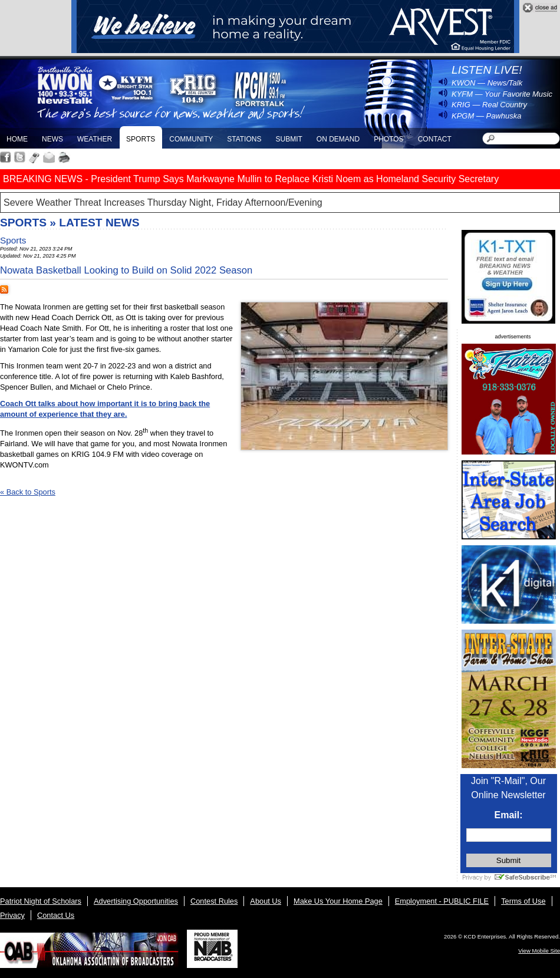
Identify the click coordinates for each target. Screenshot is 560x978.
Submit (289, 139)
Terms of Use (523, 901)
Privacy (12, 915)
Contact (435, 139)
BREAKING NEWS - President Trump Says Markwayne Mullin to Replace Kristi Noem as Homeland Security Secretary (251, 179)
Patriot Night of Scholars (41, 901)
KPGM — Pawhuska (487, 116)
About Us (266, 901)
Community (191, 139)
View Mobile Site (539, 951)
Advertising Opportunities (136, 901)
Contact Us (56, 915)
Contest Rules (214, 901)
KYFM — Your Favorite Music (502, 94)
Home (17, 139)
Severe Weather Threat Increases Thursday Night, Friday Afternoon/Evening (163, 202)
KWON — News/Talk (487, 83)
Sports (141, 139)
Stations (244, 139)
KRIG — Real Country (489, 105)
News (52, 139)
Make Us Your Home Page (338, 901)
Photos (388, 139)
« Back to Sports (28, 492)
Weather (95, 139)
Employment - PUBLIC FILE (442, 901)
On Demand (338, 139)
